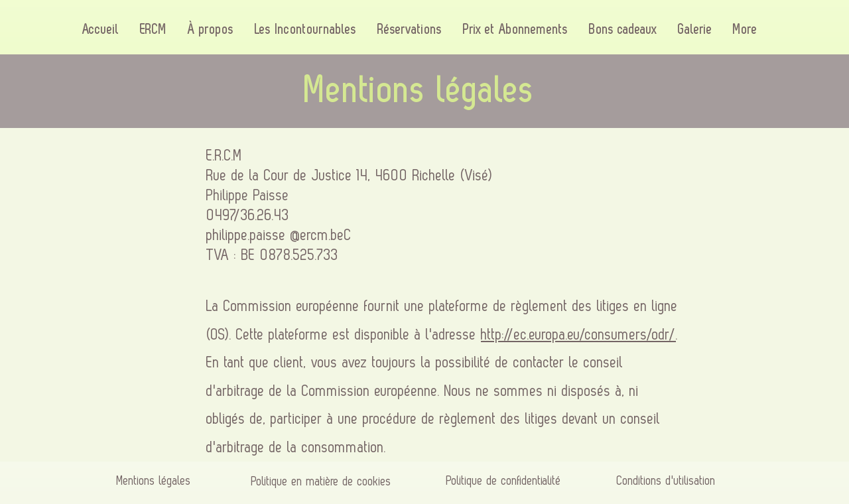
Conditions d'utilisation (666, 481)
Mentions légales (154, 481)
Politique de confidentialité (504, 481)
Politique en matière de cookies (323, 481)
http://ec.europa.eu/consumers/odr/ (578, 335)
